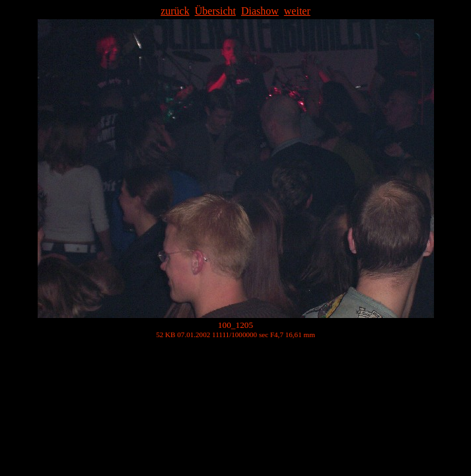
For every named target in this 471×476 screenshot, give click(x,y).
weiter (297, 11)
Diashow (260, 11)
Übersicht (215, 11)
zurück (175, 11)
